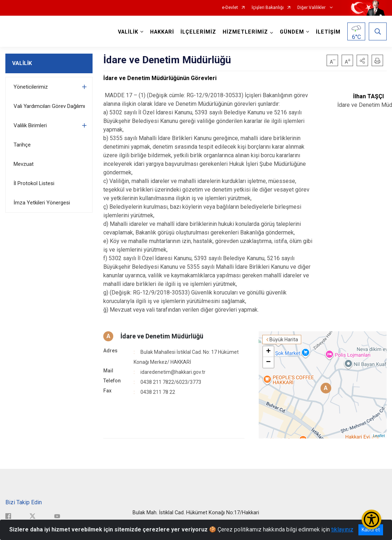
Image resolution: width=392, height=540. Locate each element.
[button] (362, 60)
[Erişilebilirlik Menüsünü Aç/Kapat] (371, 519)
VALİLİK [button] (128, 32)
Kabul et (371, 530)
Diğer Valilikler (312, 8)
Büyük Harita (284, 340)
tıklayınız (342, 529)
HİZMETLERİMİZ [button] (245, 32)
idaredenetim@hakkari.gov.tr (173, 372)
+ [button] (269, 352)
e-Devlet (230, 8)
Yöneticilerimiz (31, 87)
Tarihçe (22, 145)
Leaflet (379, 436)
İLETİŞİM (328, 32)
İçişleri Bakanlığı (268, 8)
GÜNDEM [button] (292, 32)
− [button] (269, 362)
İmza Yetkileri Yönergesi (42, 203)
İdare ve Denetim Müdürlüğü (162, 336)
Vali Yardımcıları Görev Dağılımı (49, 106)
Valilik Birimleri (30, 125)
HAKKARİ (162, 32)
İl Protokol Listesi (34, 183)
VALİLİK (22, 63)
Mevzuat (24, 164)
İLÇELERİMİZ (198, 32)
